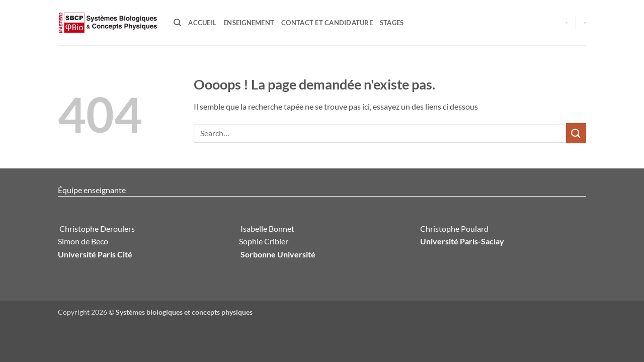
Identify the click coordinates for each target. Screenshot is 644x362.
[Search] (177, 23)
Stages (392, 23)
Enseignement (249, 23)
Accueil (202, 23)
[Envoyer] (576, 133)
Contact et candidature (327, 23)
